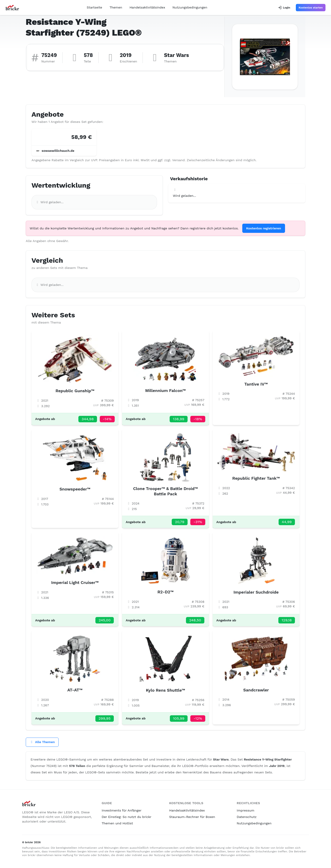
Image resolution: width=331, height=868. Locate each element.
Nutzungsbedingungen (190, 7)
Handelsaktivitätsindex (147, 7)
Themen (116, 7)
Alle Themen (42, 742)
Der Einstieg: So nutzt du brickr (126, 817)
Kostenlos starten (311, 8)
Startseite (94, 7)
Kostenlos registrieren (264, 228)
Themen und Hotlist (117, 823)
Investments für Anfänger (121, 810)
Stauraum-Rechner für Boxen (192, 817)
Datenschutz (247, 817)
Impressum (246, 810)
